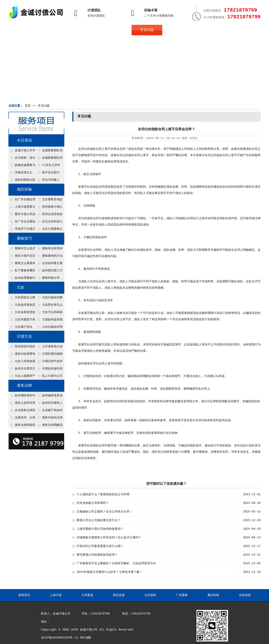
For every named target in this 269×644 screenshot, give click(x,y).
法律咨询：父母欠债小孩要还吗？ (22, 419)
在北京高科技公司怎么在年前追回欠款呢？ (49, 223)
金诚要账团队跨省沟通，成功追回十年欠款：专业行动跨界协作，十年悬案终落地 (49, 159)
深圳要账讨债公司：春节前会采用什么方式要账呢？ (49, 208)
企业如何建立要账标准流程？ (49, 264)
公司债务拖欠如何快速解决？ (49, 348)
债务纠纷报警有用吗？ (22, 355)
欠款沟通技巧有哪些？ (22, 321)
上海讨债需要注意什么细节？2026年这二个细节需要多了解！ (22, 208)
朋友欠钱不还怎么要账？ (22, 257)
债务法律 (24, 386)
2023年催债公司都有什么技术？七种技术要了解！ (109, 572)
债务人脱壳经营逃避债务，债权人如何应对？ (22, 404)
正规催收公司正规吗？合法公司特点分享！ (104, 512)
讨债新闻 (116, 30)
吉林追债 (245, 595)
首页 (24, 30)
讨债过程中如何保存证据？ (49, 362)
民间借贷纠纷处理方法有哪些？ (22, 348)
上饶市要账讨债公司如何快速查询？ (100, 529)
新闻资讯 (24, 595)
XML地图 (85, 638)
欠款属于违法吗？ (20, 328)
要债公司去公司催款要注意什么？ (99, 520)
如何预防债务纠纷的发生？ (22, 397)
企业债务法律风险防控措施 (22, 411)
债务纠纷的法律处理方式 (49, 419)
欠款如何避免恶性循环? (22, 306)
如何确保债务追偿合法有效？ (49, 397)
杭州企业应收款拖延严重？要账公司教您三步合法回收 (49, 215)
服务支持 (239, 30)
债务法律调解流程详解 (49, 426)
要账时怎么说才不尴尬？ (22, 250)
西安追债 (119, 595)
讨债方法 (24, 337)
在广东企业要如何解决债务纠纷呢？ (22, 223)
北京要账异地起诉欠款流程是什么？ (49, 201)
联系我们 (208, 30)
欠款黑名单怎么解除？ (49, 306)
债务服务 (85, 30)
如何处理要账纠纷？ (22, 279)
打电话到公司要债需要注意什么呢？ (100, 546)
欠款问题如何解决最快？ (49, 299)
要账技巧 (24, 239)
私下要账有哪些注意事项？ (22, 272)
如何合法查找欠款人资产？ (22, 370)
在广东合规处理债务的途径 (22, 201)
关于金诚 (55, 30)
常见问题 (147, 30)
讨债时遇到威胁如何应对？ (49, 355)
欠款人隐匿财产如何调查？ (22, 377)
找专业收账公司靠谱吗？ (93, 503)
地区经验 (24, 190)
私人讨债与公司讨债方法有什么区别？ (49, 377)
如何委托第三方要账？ (49, 272)
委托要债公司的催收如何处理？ (97, 555)
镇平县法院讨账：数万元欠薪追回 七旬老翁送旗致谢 (49, 174)
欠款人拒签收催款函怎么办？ (22, 362)
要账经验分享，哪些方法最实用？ (49, 279)
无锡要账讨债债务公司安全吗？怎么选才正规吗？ (109, 538)
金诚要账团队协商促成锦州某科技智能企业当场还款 (49, 151)
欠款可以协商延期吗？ (49, 313)
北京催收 (150, 595)
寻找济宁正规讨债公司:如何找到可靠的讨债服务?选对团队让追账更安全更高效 (22, 230)
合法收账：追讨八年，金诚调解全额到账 (22, 159)
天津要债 (87, 595)
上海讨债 (56, 595)
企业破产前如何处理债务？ (49, 411)
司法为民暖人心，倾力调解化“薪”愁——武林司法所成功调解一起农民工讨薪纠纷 (49, 181)
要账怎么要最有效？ (22, 264)
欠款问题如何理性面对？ (49, 328)
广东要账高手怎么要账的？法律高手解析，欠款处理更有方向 (116, 563)
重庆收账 (213, 595)
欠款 (21, 288)
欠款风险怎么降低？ (22, 299)
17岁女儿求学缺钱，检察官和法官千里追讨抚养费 (49, 166)
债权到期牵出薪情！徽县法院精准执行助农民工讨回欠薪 (22, 181)
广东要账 (182, 595)
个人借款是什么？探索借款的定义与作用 (103, 494)
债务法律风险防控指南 (22, 426)
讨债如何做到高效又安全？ (49, 370)
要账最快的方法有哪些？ (49, 257)
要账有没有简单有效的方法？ (49, 250)
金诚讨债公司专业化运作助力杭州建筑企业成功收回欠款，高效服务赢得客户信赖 (22, 151)
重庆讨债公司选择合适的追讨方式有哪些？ (22, 215)
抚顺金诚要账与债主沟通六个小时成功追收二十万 (22, 166)
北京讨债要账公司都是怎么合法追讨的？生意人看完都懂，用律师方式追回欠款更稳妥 (49, 230)
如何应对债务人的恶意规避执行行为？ (49, 404)
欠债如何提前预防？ (49, 321)
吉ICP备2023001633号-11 (59, 638)
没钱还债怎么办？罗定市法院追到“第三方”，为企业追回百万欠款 (22, 174)
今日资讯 (24, 141)
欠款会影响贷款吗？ (22, 313)
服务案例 (178, 30)
